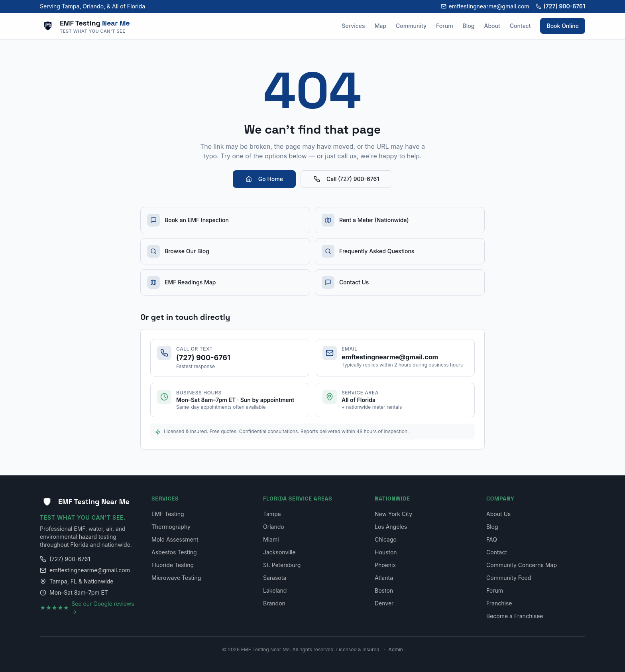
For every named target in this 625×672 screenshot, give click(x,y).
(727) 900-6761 (560, 6)
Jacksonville (279, 552)
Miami (271, 539)
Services (353, 26)
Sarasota (275, 578)
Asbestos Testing (174, 552)
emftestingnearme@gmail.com (485, 6)
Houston (386, 552)
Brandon (274, 603)
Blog (469, 26)
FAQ (492, 539)
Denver (384, 603)
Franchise (499, 603)
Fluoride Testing (173, 565)
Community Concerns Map (522, 565)
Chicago (386, 539)
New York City (393, 514)
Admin (396, 649)
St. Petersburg (282, 565)
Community (411, 26)
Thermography (171, 527)
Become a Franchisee (515, 616)
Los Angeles (391, 527)
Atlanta (384, 578)
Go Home (264, 179)
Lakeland (275, 590)
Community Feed (509, 578)
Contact (520, 26)
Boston (384, 590)
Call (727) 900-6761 (346, 179)
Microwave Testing (176, 578)
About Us (498, 514)
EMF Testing (168, 514)
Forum (444, 26)
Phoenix (385, 565)
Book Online (563, 26)
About (492, 26)
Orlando (274, 527)
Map (380, 26)
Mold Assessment (175, 539)
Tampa (272, 514)
